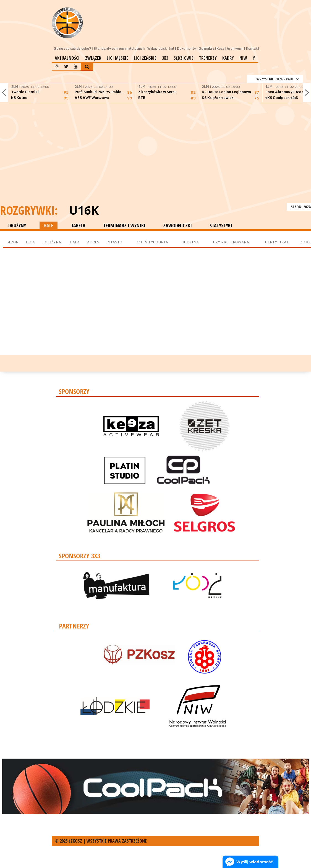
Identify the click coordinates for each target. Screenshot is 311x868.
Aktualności (67, 58)
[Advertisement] (155, 160)
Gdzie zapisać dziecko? (72, 48)
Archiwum (235, 48)
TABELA (78, 225)
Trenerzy (208, 58)
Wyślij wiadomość (255, 862)
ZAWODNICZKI (177, 225)
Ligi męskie (117, 58)
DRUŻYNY (17, 225)
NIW (243, 58)
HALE (49, 225)
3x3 (165, 58)
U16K (84, 210)
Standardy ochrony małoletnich (119, 48)
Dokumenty (186, 48)
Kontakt (253, 48)
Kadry (228, 58)
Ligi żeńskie (145, 58)
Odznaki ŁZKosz (211, 48)
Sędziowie (184, 58)
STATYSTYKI (221, 225)
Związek (93, 58)
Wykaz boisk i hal (161, 48)
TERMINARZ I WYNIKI (124, 225)
